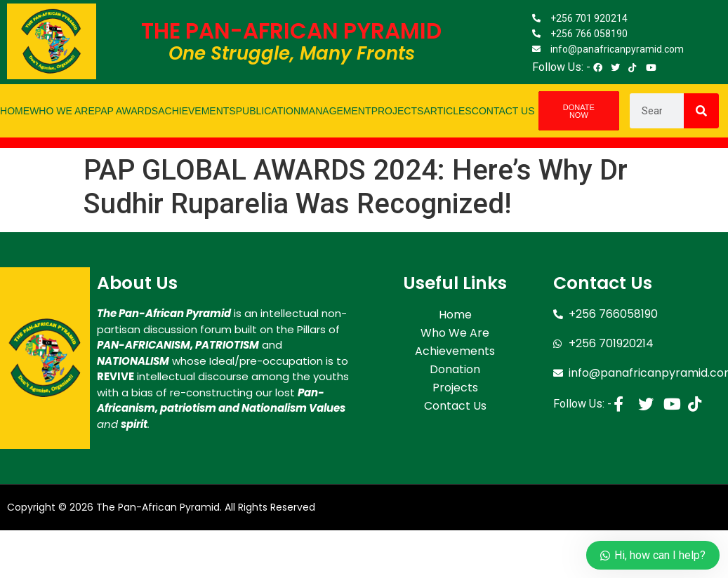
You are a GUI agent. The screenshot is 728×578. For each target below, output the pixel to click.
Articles (447, 111)
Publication (268, 111)
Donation (455, 369)
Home (15, 111)
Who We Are (62, 111)
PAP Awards (126, 111)
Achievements (197, 111)
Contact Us (503, 111)
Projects (398, 111)
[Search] (701, 111)
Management (336, 111)
